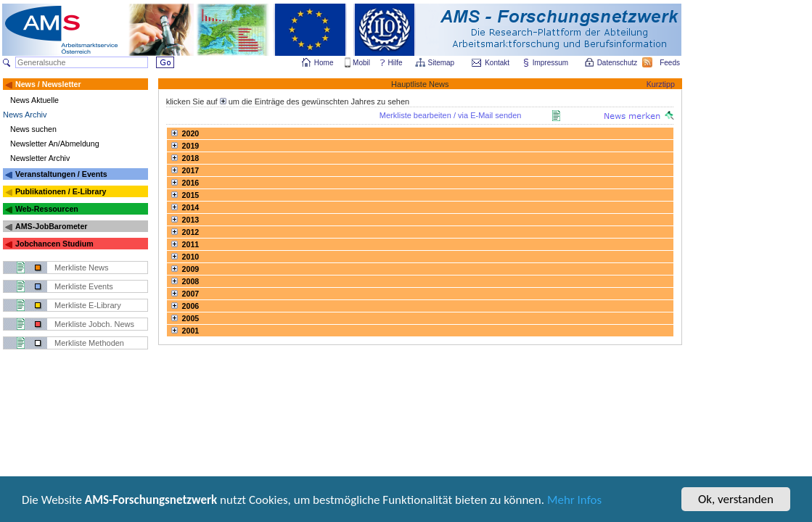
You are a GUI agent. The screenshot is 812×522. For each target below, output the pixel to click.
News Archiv (25, 115)
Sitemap (442, 63)
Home (324, 63)
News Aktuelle (34, 100)
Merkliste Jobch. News (94, 324)
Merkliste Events (84, 286)
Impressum (551, 63)
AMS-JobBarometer (51, 226)
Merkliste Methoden (89, 343)
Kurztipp (661, 84)
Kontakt (497, 63)
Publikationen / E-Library (61, 191)
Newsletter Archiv (40, 158)
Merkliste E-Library (88, 305)
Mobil (361, 63)
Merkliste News (82, 268)
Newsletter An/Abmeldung (55, 144)
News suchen (33, 129)
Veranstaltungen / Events (61, 174)
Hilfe (395, 63)
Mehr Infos (574, 501)
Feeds (670, 63)
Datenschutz (618, 63)
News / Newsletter (48, 84)
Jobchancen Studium (54, 244)
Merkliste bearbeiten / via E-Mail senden (451, 115)
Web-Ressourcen (47, 209)
